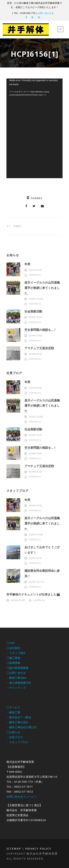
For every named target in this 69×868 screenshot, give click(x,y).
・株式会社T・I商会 (19, 717)
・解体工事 (13, 712)
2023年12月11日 (37, 582)
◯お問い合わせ (16, 673)
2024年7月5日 (35, 317)
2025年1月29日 (36, 299)
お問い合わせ (45, 13)
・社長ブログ (15, 737)
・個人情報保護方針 (19, 683)
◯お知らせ (13, 732)
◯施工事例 (13, 658)
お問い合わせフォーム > (21, 796)
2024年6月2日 (35, 354)
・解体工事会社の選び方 (22, 727)
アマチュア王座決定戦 (39, 348)
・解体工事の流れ (17, 722)
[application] (34, 128)
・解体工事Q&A (16, 678)
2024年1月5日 (35, 558)
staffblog (35, 275)
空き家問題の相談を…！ (40, 330)
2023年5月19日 (18, 600)
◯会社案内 (13, 648)
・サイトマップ (16, 688)
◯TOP (11, 643)
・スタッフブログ (17, 742)
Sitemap (14, 849)
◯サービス (13, 707)
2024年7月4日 (35, 336)
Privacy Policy (38, 849)
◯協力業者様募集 (17, 668)
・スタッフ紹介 (16, 653)
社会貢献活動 (33, 311)
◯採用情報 (13, 663)
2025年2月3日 (35, 270)
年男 (27, 264)
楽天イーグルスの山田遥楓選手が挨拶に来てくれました (42, 288)
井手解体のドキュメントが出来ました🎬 (33, 594)
